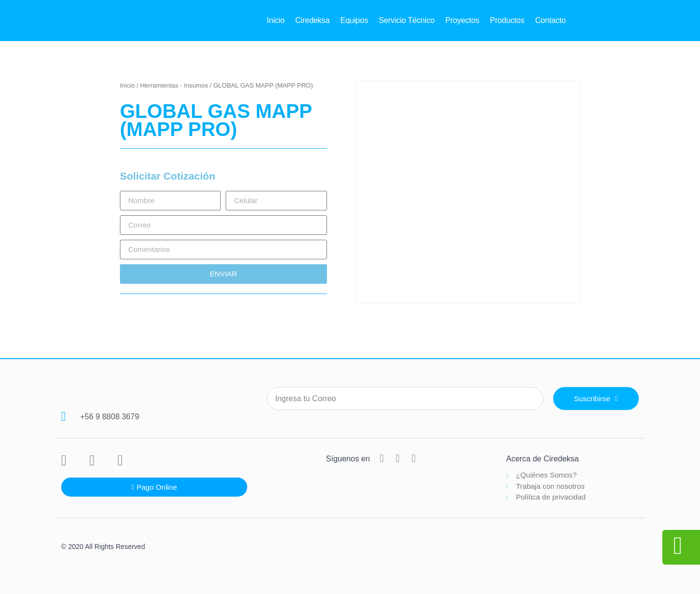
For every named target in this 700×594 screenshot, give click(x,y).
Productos (507, 20)
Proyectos (462, 20)
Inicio (276, 20)
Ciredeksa (312, 20)
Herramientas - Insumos (174, 85)
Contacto (550, 20)
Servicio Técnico (407, 20)
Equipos (354, 20)
